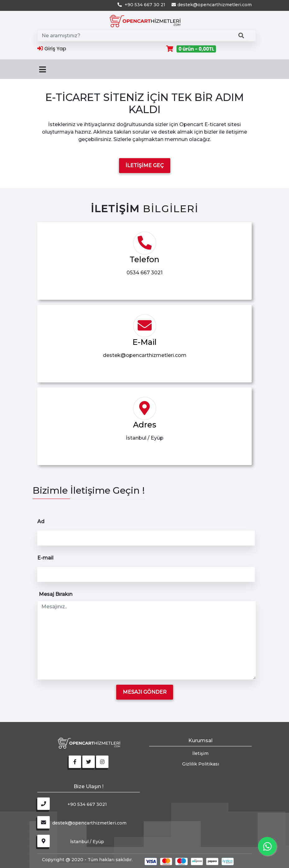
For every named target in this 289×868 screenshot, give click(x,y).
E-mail (46, 558)
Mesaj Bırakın (56, 594)
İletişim (200, 753)
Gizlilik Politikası (201, 764)
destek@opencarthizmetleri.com (145, 355)
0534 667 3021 (144, 273)
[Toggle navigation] (43, 69)
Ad (41, 521)
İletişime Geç (145, 165)
